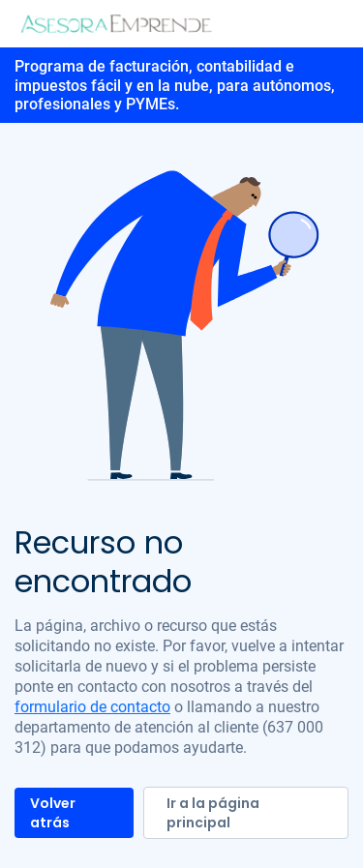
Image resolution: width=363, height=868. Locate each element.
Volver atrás (53, 813)
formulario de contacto (92, 707)
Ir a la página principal (213, 813)
